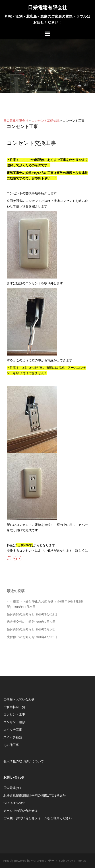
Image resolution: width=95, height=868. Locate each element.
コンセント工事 (14, 714)
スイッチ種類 (13, 737)
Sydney (64, 861)
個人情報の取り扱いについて (24, 761)
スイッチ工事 (13, 730)
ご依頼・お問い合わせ (19, 699)
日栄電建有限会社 (47, 7)
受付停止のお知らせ (21, 637)
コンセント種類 (14, 722)
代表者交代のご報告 (21, 622)
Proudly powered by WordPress (25, 861)
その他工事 (11, 745)
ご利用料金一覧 (14, 707)
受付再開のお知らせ (21, 614)
